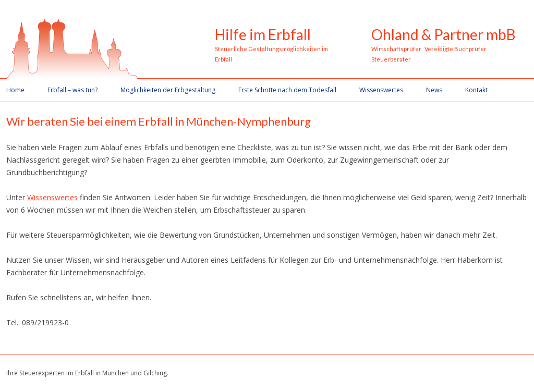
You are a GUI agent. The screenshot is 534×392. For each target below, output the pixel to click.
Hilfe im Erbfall (263, 35)
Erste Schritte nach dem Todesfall (287, 90)
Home (15, 90)
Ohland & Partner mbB (444, 35)
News (434, 90)
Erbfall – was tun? (72, 90)
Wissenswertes (381, 90)
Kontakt (476, 90)
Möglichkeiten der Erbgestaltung (168, 90)
